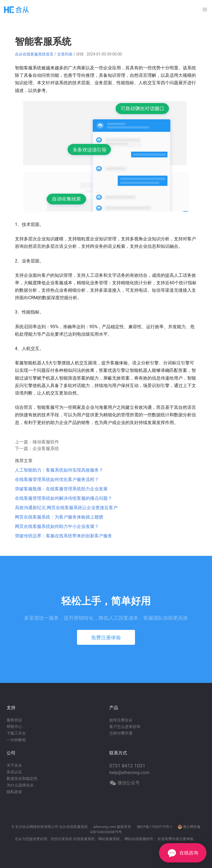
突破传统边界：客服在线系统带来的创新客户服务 (63, 536)
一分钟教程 (16, 740)
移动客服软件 (46, 442)
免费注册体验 (106, 637)
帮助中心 (14, 727)
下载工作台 (16, 733)
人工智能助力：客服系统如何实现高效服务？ (59, 470)
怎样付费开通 (121, 733)
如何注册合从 (121, 720)
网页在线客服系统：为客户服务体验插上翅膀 (59, 517)
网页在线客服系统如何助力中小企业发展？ (57, 526)
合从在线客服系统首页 (34, 54)
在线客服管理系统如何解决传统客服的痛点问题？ (63, 498)
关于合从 (14, 765)
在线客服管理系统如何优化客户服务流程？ (57, 479)
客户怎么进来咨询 (125, 727)
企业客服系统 (46, 449)
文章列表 (65, 54)
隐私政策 (14, 792)
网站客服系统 (109, 839)
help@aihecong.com (129, 773)
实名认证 (14, 772)
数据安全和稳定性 (22, 778)
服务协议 (14, 720)
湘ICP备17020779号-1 (154, 827)
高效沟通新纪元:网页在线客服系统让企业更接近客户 (66, 508)
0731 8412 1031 (127, 766)
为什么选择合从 (20, 785)
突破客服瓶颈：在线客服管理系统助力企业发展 (61, 489)
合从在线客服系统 (73, 827)
